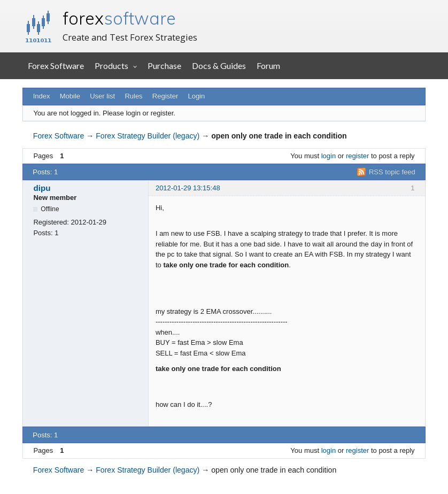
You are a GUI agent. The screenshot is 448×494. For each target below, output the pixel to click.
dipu (42, 188)
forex (119, 18)
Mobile (70, 96)
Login (196, 96)
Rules (133, 96)
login (329, 156)
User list (102, 96)
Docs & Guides (219, 65)
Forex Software (56, 65)
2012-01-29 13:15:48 (188, 188)
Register (165, 96)
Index (42, 96)
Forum (268, 65)
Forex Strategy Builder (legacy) (148, 136)
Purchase (164, 65)
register (357, 156)
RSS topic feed (392, 172)
